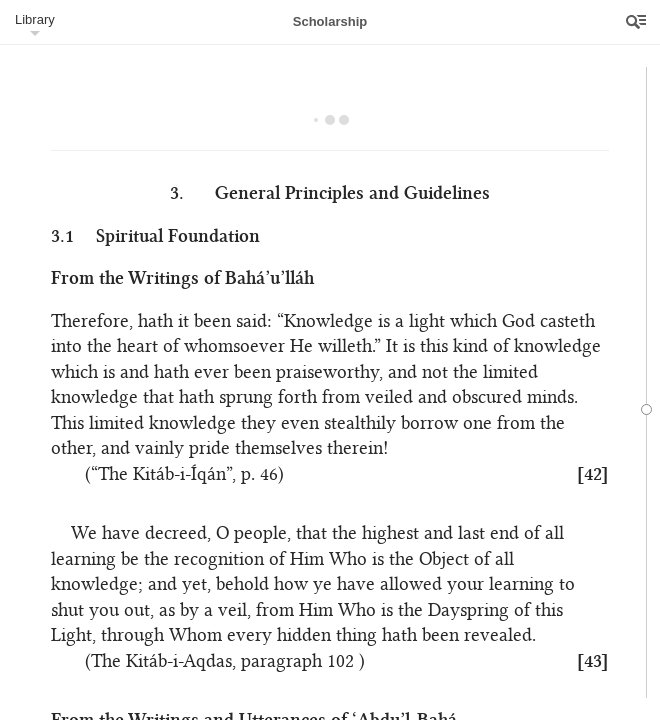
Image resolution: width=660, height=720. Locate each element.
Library (35, 19)
